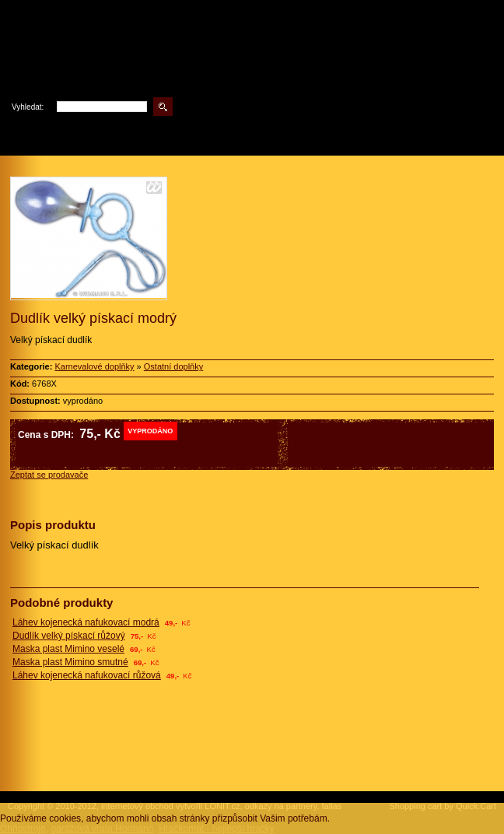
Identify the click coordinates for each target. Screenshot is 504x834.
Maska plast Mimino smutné (70, 662)
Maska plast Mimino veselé (68, 649)
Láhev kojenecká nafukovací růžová (87, 675)
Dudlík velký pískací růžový (69, 636)
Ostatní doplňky (173, 366)
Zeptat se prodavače (49, 475)
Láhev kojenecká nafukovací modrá (86, 622)
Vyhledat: (28, 107)
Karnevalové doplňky (94, 366)
